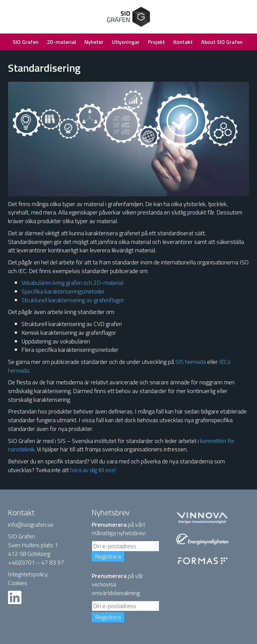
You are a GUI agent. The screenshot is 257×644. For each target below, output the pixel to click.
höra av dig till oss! (93, 470)
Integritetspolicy (28, 574)
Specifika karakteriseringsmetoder (63, 291)
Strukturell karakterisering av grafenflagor (73, 300)
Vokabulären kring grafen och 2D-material (72, 283)
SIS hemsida (191, 362)
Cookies (18, 583)
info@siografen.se (31, 525)
